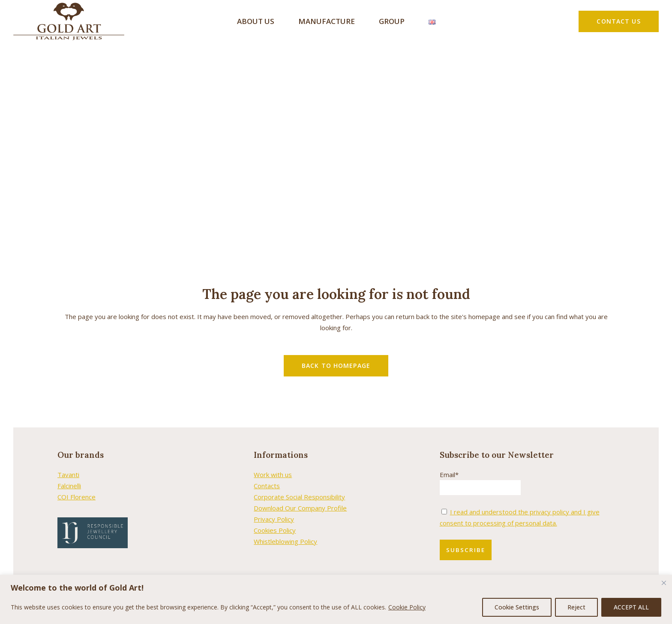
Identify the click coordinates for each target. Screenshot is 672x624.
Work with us (273, 463)
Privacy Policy (274, 507)
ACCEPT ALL (631, 607)
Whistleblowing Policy (285, 529)
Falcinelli (69, 474)
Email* (449, 463)
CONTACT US (618, 21)
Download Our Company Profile (300, 496)
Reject (576, 607)
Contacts (267, 474)
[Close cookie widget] (664, 583)
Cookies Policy (275, 518)
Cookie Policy (407, 607)
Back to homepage (336, 354)
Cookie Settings (517, 607)
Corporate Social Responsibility (299, 485)
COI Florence (76, 485)
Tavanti (68, 463)
